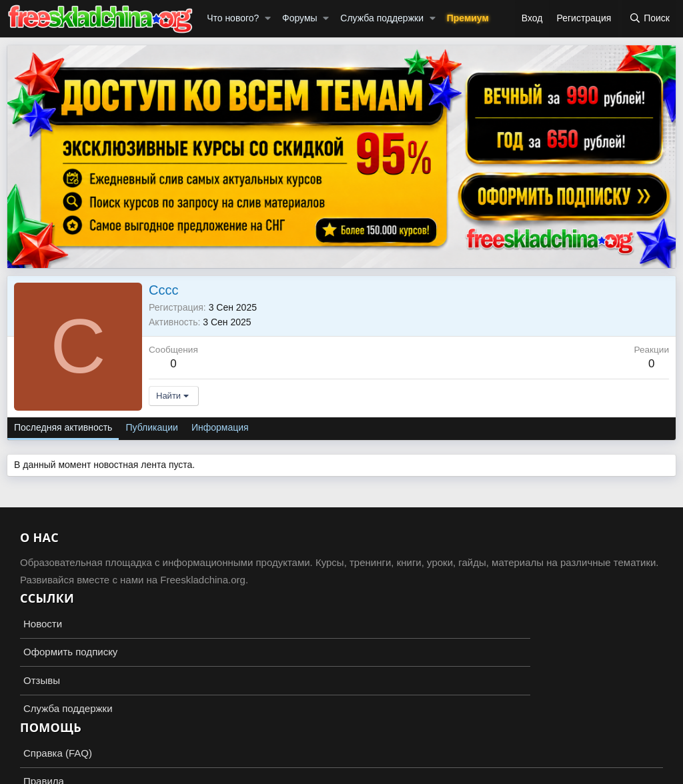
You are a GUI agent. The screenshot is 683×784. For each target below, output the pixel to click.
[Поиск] (649, 19)
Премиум (468, 18)
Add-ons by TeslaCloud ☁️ (341, 761)
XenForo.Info (84, 772)
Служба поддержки (382, 18)
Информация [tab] (220, 427)
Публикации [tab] (151, 427)
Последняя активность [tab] (63, 427)
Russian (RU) (41, 737)
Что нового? (233, 18)
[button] (268, 19)
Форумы (300, 18)
